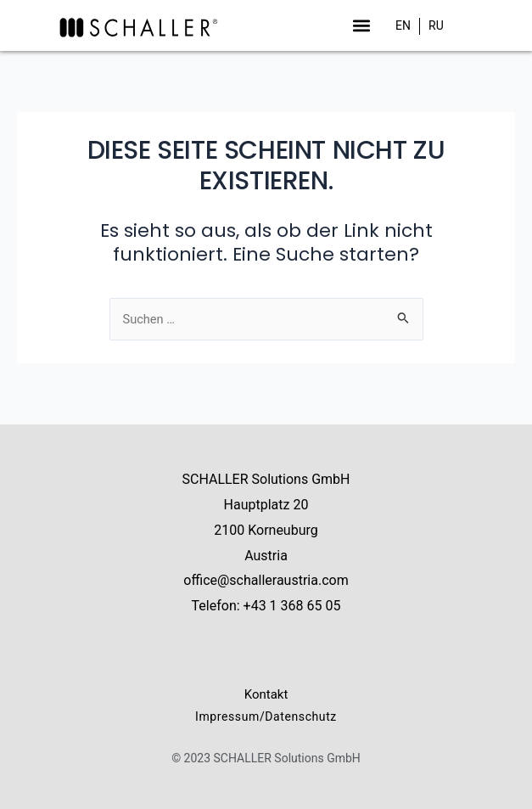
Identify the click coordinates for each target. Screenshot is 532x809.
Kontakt (266, 694)
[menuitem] (403, 25)
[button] (361, 25)
